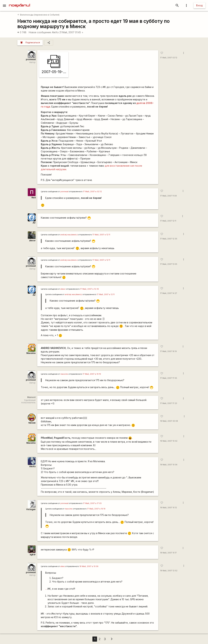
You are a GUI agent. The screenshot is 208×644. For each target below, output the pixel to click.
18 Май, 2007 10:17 (168, 553)
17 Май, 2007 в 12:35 (90, 289)
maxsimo (64, 374)
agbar (33, 554)
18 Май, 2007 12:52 (169, 571)
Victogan (31, 509)
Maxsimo (31, 353)
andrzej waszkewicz (69, 235)
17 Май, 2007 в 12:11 (101, 235)
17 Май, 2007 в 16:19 (92, 374)
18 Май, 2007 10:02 (169, 441)
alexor (32, 240)
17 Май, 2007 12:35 (169, 239)
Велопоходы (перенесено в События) (38, 15)
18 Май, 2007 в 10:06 (89, 566)
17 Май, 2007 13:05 (169, 264)
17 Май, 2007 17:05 (169, 378)
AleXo (55, 32)
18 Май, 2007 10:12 (169, 508)
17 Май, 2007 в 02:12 (92, 192)
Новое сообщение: (40, 32)
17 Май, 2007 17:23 (169, 403)
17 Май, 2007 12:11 (168, 221)
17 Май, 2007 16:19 (168, 351)
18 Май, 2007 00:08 (169, 421)
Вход (199, 5)
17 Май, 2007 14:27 (169, 293)
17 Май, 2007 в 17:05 (92, 503)
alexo (63, 566)
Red (34, 198)
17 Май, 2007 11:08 (168, 196)
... (46, 589)
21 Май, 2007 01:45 (71, 32)
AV (34, 223)
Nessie (32, 423)
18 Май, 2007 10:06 (169, 465)
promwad (31, 59)
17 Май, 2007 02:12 (169, 58)
